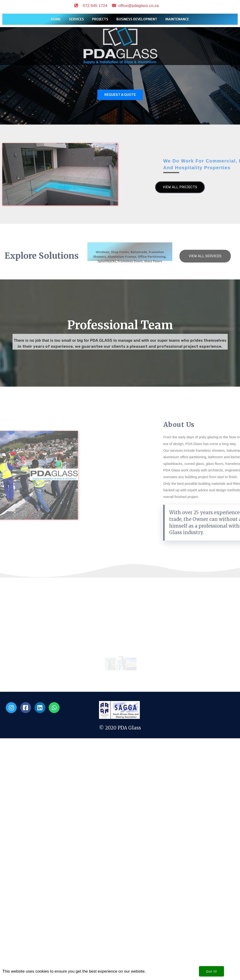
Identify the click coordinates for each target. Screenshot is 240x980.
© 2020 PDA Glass (120, 905)
